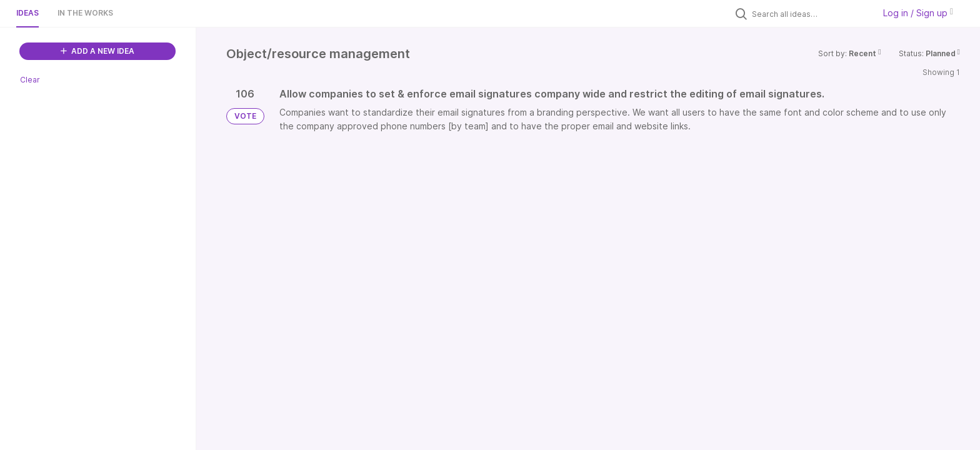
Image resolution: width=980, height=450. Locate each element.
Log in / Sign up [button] (918, 13)
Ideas (27, 13)
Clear (30, 80)
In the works (85, 13)
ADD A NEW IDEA (97, 51)
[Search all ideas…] (810, 14)
